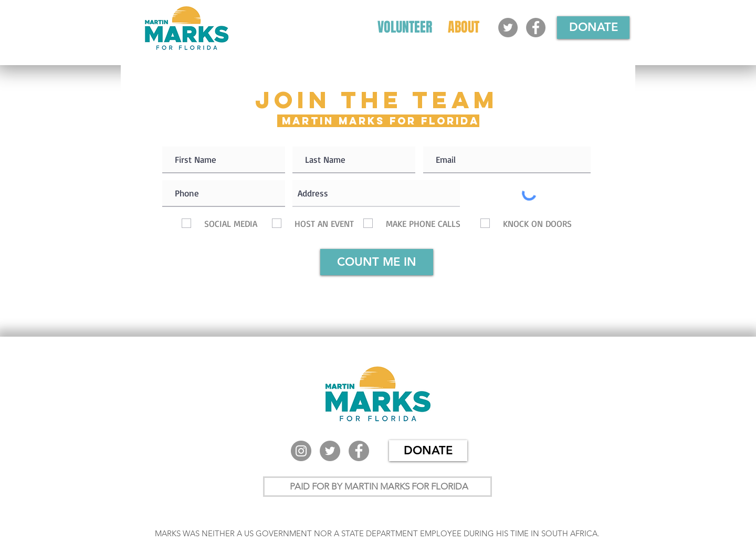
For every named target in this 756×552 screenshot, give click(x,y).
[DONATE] (593, 28)
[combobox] (376, 194)
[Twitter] (508, 28)
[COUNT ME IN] (377, 262)
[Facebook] (536, 28)
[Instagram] (301, 451)
